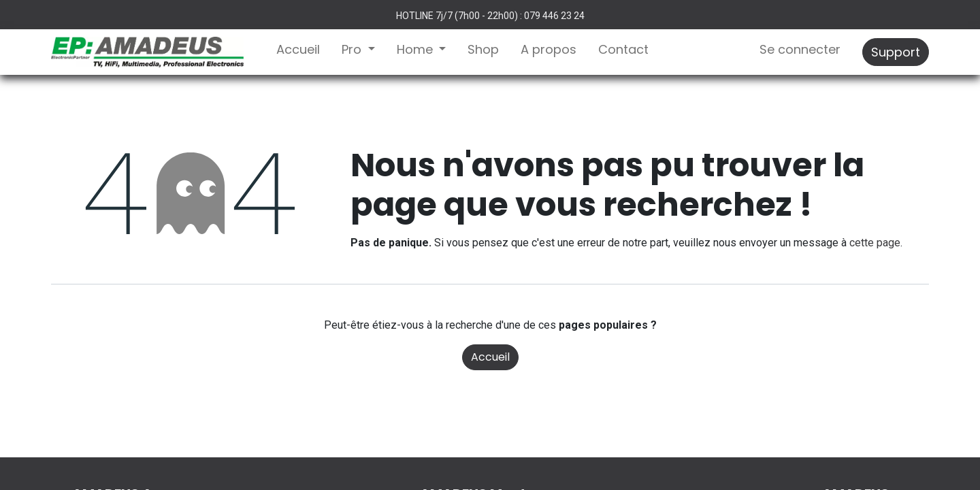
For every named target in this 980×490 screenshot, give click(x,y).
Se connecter (800, 49)
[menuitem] (298, 52)
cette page (875, 243)
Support (896, 52)
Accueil (490, 357)
